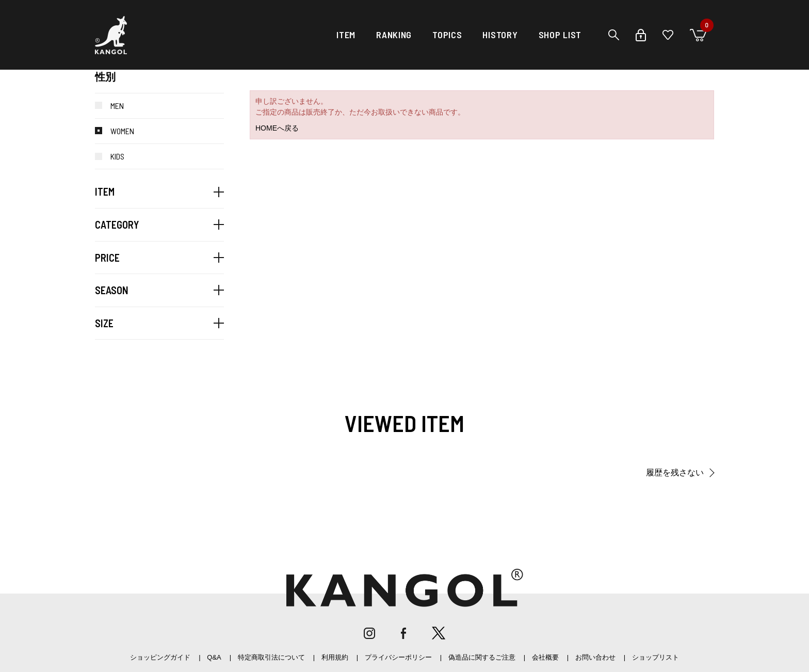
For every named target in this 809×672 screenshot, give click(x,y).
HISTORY (500, 35)
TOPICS (447, 35)
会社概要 (545, 657)
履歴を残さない (675, 473)
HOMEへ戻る (277, 128)
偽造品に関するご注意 (482, 657)
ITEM (346, 35)
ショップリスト (656, 657)
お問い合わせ (595, 657)
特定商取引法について (271, 657)
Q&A (214, 657)
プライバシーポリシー (398, 657)
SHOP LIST (560, 35)
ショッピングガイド (160, 657)
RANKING (394, 35)
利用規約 (335, 657)
